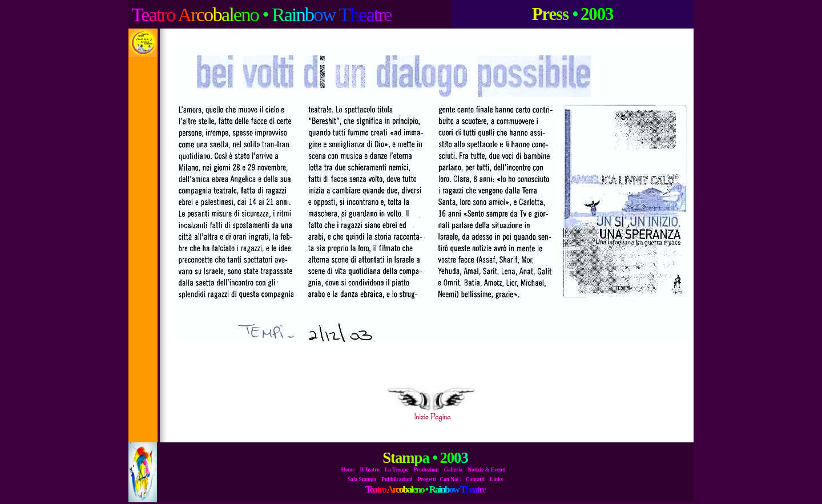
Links (496, 479)
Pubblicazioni (397, 479)
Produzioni (426, 470)
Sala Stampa (362, 479)
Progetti (427, 479)
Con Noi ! (450, 479)
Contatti (475, 479)
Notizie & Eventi (486, 470)
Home (348, 470)
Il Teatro (370, 470)
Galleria (454, 470)
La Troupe (397, 470)
